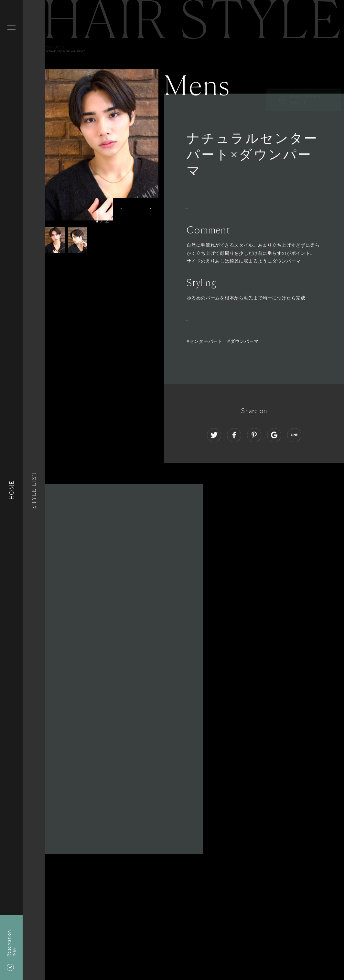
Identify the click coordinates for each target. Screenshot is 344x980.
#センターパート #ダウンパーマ (223, 341)
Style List (34, 490)
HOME (11, 490)
